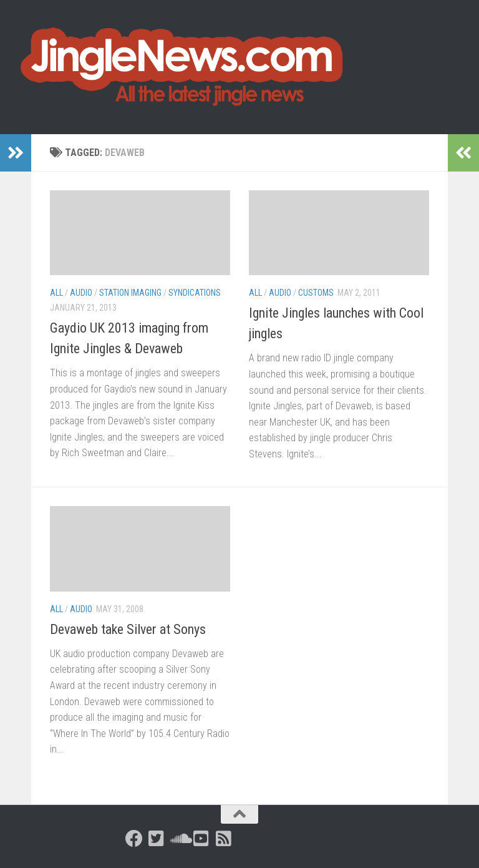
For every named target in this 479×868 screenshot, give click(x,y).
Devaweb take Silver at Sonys (128, 629)
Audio (81, 293)
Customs (316, 293)
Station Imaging (130, 293)
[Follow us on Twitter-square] (157, 839)
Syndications (195, 293)
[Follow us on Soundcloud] (179, 839)
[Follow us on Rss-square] (224, 839)
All (56, 293)
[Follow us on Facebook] (134, 839)
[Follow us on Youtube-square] (201, 839)
